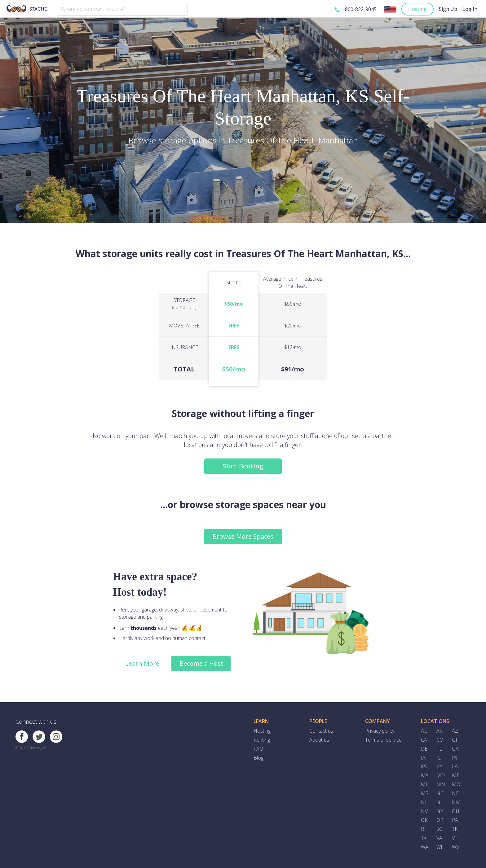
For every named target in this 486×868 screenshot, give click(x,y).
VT (455, 838)
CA (424, 740)
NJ (439, 802)
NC (440, 793)
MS (425, 793)
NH (425, 802)
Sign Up (448, 9)
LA (455, 766)
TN (455, 829)
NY (440, 811)
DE (424, 749)
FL (439, 749)
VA (439, 838)
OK (424, 820)
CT (455, 740)
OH (456, 811)
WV (455, 847)
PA (455, 820)
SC (439, 829)
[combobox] (123, 9)
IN (455, 758)
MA (425, 775)
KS (424, 766)
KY (439, 766)
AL (424, 731)
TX (424, 838)
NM (456, 802)
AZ (455, 731)
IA (423, 758)
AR (440, 731)
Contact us (321, 731)
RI (423, 829)
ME (456, 775)
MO (456, 784)
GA (455, 749)
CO (440, 740)
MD (441, 775)
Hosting (418, 9)
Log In (470, 9)
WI (439, 847)
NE (455, 793)
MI (424, 784)
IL (439, 758)
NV (424, 811)
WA (425, 847)
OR (440, 820)
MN (441, 784)
